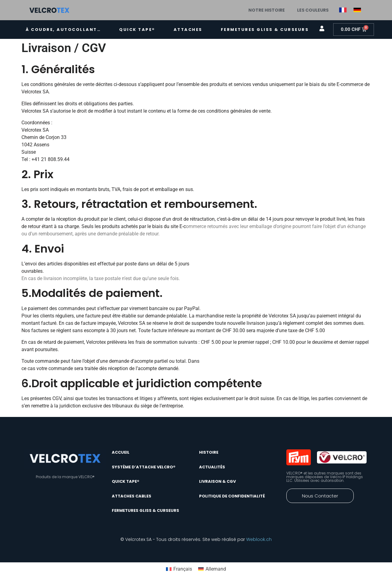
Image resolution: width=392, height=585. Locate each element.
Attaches (188, 30)
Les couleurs (313, 10)
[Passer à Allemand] (212, 569)
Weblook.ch (259, 539)
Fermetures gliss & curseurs (265, 30)
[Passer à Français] (179, 569)
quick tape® (137, 30)
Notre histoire (267, 10)
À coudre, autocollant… (63, 30)
